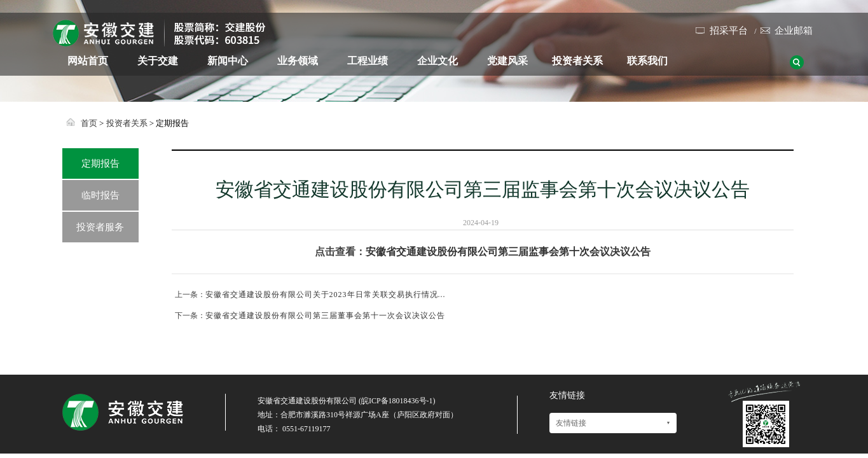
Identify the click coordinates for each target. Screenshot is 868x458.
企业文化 (437, 61)
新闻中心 (228, 61)
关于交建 (158, 61)
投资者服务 (100, 227)
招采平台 (729, 31)
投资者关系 (577, 61)
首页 (89, 123)
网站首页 (88, 61)
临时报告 (100, 195)
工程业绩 (368, 61)
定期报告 (100, 163)
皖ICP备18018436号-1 (397, 401)
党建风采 (507, 61)
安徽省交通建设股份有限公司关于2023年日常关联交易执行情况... (326, 295)
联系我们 (647, 61)
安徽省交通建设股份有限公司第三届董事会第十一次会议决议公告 (325, 316)
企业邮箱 (794, 31)
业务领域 (298, 61)
